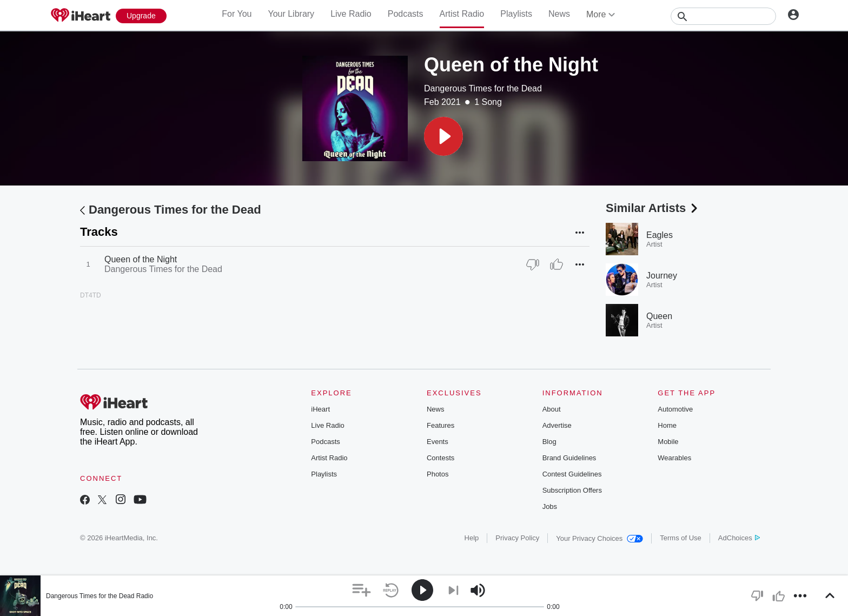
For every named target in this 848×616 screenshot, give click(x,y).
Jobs (550, 506)
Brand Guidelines (569, 458)
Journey (662, 276)
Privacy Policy (517, 538)
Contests (440, 458)
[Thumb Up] (556, 264)
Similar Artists (653, 208)
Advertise (557, 425)
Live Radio (351, 14)
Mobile (668, 442)
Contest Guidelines (572, 474)
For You (237, 14)
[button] (443, 136)
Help (472, 538)
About (552, 409)
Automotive (675, 409)
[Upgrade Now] (141, 16)
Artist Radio (462, 14)
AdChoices (739, 538)
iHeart (320, 409)
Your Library (291, 14)
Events (438, 442)
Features (440, 425)
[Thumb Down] (533, 264)
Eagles (660, 235)
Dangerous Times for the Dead (483, 88)
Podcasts (406, 14)
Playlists (516, 14)
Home (667, 425)
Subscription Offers (572, 490)
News (559, 14)
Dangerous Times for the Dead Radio (100, 596)
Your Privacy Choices (599, 538)
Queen (659, 316)
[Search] (723, 16)
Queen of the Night (141, 259)
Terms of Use (681, 538)
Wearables (674, 458)
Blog (549, 442)
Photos (438, 474)
